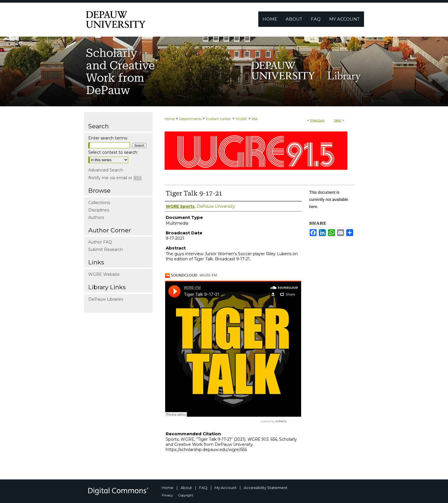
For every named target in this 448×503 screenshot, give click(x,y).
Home (170, 119)
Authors (96, 217)
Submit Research (106, 249)
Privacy (167, 495)
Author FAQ (100, 242)
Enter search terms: (108, 138)
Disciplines (99, 210)
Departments (190, 119)
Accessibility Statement (266, 488)
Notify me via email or (115, 178)
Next (338, 120)
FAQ (203, 488)
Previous (317, 120)
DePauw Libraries (106, 299)
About (186, 488)
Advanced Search (106, 170)
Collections (99, 203)
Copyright (186, 495)
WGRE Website (104, 274)
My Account (226, 488)
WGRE (241, 119)
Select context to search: (113, 152)
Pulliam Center (219, 119)
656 (255, 119)
